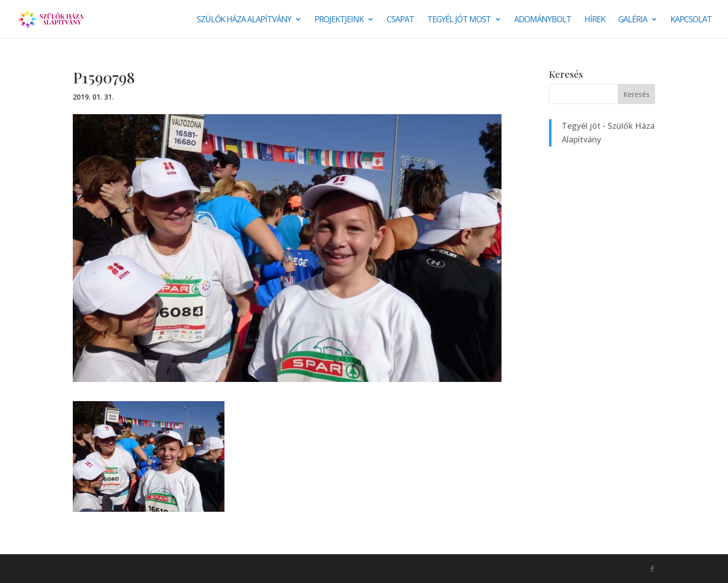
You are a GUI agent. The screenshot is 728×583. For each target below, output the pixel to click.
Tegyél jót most (459, 20)
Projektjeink (339, 20)
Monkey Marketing (127, 568)
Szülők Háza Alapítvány (244, 20)
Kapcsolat (691, 20)
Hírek (595, 20)
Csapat (400, 20)
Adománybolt (543, 20)
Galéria (633, 20)
